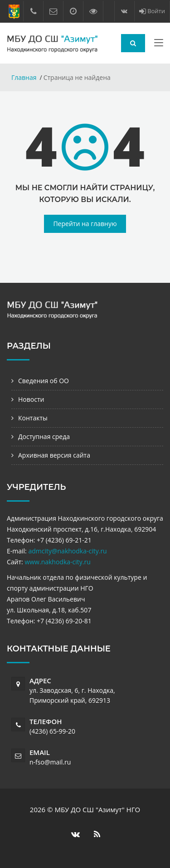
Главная (24, 77)
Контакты (33, 418)
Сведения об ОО (44, 381)
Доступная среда (44, 436)
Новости (31, 399)
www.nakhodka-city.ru (57, 562)
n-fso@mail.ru (50, 762)
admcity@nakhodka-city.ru (67, 551)
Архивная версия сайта (54, 455)
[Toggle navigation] (159, 44)
